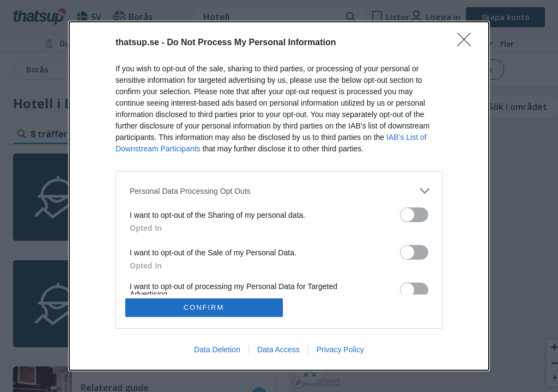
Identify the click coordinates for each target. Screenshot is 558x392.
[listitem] (279, 191)
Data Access (278, 350)
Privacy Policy (340, 350)
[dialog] (279, 196)
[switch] (414, 215)
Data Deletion (217, 350)
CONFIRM (204, 307)
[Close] (468, 43)
